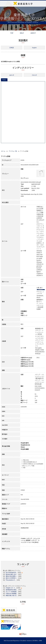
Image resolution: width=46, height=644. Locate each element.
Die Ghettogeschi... (11, 572)
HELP (22, 33)
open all (12, 75)
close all (34, 75)
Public (4, 80)
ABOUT (33, 33)
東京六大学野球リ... (12, 578)
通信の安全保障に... (12, 576)
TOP (12, 33)
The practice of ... (11, 580)
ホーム (3, 151)
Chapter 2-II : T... (11, 588)
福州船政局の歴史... (12, 590)
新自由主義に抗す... (12, 574)
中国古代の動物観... (12, 594)
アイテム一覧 (13, 151)
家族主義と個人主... (12, 595)
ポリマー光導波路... (12, 592)
